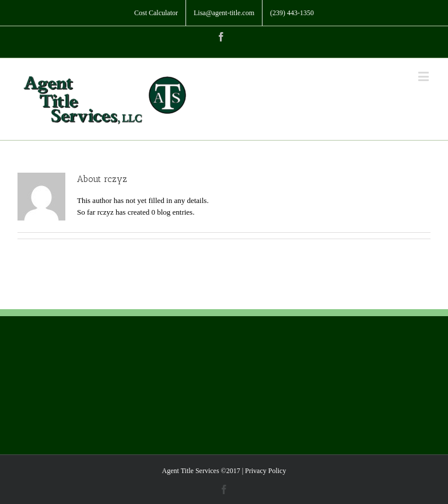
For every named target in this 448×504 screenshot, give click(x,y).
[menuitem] (156, 13)
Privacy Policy (265, 471)
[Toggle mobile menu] (424, 76)
